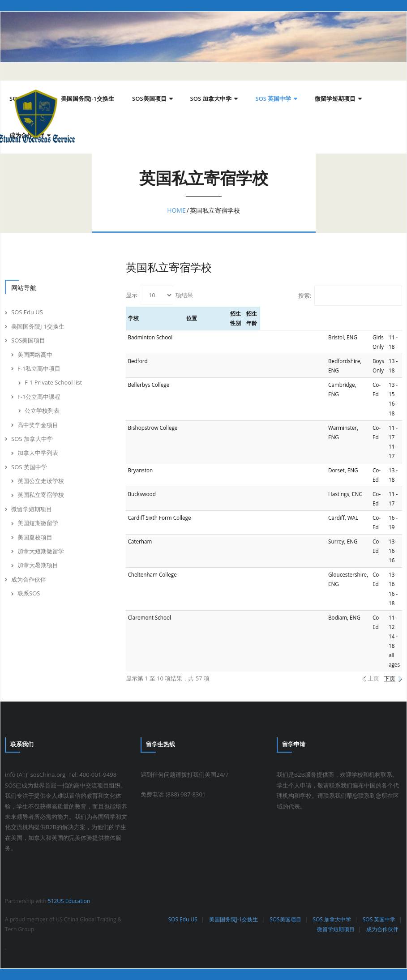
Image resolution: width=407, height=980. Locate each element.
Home (176, 210)
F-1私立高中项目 (39, 368)
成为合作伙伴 (29, 579)
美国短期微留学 (38, 523)
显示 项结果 (160, 295)
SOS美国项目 (28, 340)
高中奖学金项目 (38, 425)
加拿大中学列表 (38, 453)
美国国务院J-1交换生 (38, 326)
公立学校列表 (42, 411)
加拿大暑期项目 (38, 565)
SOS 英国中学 (29, 467)
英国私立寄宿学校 (41, 495)
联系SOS (29, 593)
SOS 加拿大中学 (32, 439)
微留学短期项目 (32, 509)
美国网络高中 (35, 355)
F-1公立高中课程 (39, 397)
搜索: (350, 295)
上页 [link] (373, 678)
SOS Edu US (27, 312)
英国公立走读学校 (41, 481)
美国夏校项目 (35, 537)
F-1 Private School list (53, 382)
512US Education (69, 901)
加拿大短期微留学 (41, 551)
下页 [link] (390, 678)
